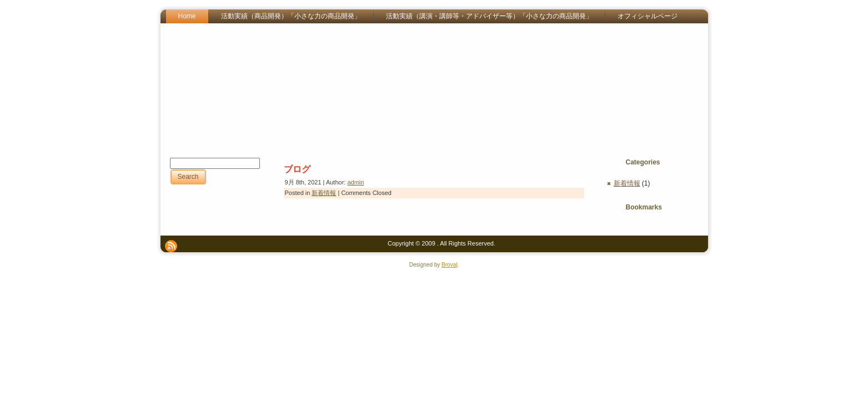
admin (355, 182)
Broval (449, 265)
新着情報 (324, 193)
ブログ (297, 169)
